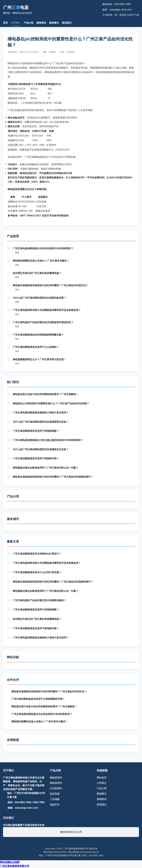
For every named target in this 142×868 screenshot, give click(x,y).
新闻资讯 (41, 23)
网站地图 (5, 862)
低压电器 (55, 794)
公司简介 (16, 23)
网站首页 (102, 778)
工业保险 (55, 799)
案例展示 (54, 23)
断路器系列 (56, 778)
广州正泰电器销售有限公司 (15, 866)
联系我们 (67, 23)
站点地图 (15, 862)
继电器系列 (56, 783)
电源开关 (55, 805)
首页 (5, 23)
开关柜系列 (56, 788)
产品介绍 (29, 23)
